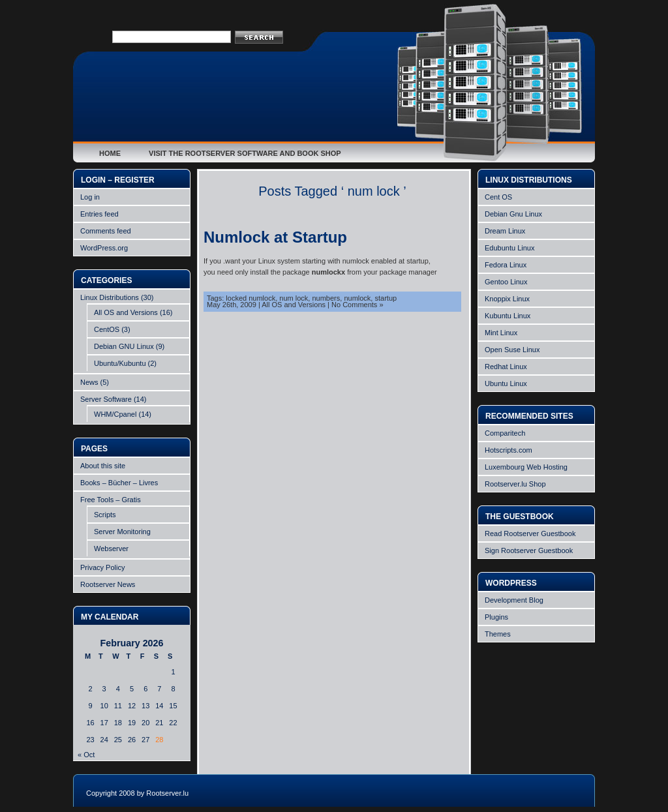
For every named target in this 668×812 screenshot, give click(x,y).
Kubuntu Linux (508, 316)
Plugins (496, 617)
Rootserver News (108, 584)
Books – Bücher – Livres (119, 483)
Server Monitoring (122, 532)
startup (386, 298)
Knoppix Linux (507, 299)
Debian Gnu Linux (513, 214)
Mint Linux (501, 333)
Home (110, 153)
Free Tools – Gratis (111, 500)
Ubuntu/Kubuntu (120, 363)
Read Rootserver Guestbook (530, 534)
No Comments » (357, 305)
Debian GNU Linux (124, 346)
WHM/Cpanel (115, 414)
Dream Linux (505, 231)
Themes (498, 634)
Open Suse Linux (512, 350)
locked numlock (250, 298)
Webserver (111, 549)
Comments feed (106, 231)
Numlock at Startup (275, 237)
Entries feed (99, 214)
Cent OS (498, 197)
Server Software (106, 399)
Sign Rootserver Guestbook (529, 550)
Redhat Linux (506, 367)
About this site (103, 466)
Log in (90, 197)
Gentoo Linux (506, 282)
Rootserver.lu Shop (515, 484)
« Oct (86, 755)
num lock (294, 298)
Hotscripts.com (509, 450)
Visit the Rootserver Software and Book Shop (245, 153)
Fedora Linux (506, 265)
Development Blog (514, 600)
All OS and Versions (126, 312)
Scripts (105, 515)
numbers (326, 298)
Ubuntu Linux (506, 383)
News (89, 382)
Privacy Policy (102, 567)
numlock (357, 298)
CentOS (107, 329)
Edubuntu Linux (509, 248)
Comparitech (505, 433)
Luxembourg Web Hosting (526, 467)
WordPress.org (104, 248)
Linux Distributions (110, 297)
